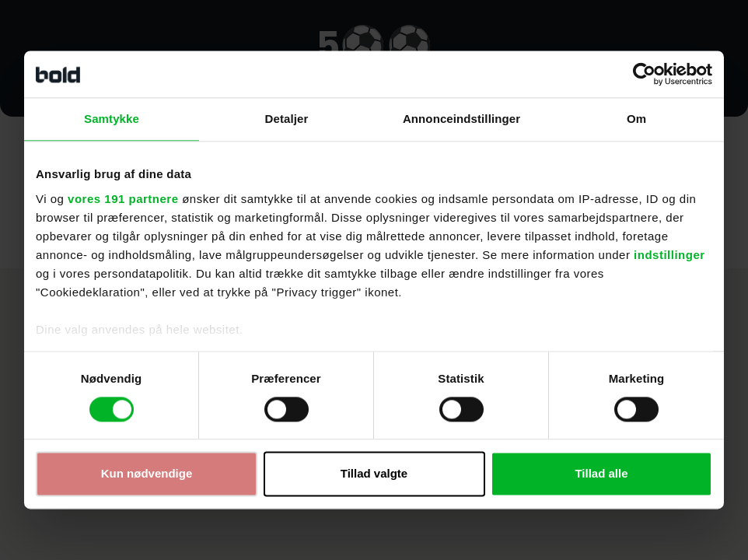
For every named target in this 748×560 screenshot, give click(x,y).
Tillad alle (601, 474)
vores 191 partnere (123, 199)
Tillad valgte (374, 474)
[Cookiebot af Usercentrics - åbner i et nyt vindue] (644, 74)
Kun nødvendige (147, 474)
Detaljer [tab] (287, 119)
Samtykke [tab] (112, 119)
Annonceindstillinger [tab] (461, 119)
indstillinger (669, 255)
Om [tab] (636, 119)
